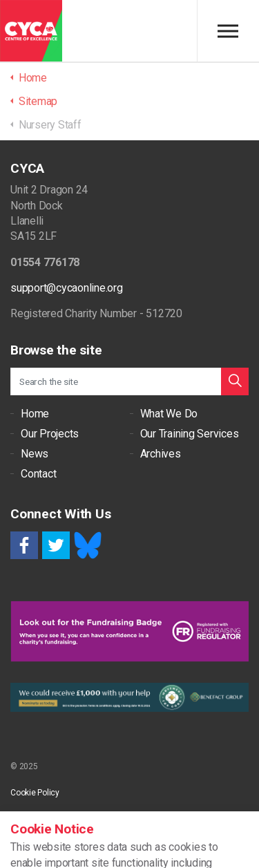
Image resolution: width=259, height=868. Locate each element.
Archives (161, 454)
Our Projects (50, 434)
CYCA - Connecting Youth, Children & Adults (31, 31)
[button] (235, 381)
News (35, 454)
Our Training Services (190, 434)
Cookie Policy (35, 793)
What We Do (169, 414)
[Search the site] (129, 381)
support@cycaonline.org (67, 288)
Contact (38, 474)
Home (35, 414)
